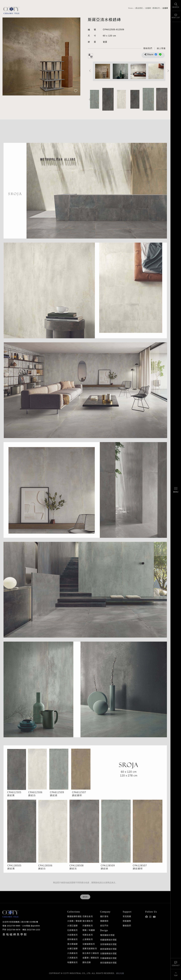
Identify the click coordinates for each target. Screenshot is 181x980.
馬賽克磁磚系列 (90, 949)
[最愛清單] (176, 16)
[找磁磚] (176, 5)
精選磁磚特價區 (75, 916)
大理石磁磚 (72, 926)
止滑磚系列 (88, 939)
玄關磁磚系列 (89, 944)
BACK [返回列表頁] (85, 897)
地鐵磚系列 (72, 962)
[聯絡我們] (176, 964)
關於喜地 (104, 916)
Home (131, 8)
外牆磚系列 (88, 926)
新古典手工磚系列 (91, 953)
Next (168, 71)
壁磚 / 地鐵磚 (89, 930)
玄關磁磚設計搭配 (108, 953)
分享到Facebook (156, 54)
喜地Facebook (146, 917)
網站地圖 (120, 973)
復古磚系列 (88, 921)
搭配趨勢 (127, 921)
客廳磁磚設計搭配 (108, 940)
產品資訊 (139, 8)
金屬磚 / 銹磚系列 (153, 8)
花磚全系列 (88, 916)
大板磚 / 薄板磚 (75, 921)
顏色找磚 (87, 962)
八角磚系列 (72, 958)
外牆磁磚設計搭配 (108, 958)
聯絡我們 (127, 926)
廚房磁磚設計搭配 (108, 949)
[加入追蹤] (76, 91)
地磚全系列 (88, 935)
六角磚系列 (72, 953)
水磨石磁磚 (72, 949)
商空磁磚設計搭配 (108, 963)
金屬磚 (165, 8)
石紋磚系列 (72, 930)
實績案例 (104, 921)
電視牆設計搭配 (107, 935)
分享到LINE (160, 54)
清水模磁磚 (72, 944)
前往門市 (104, 926)
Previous (90, 71)
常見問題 (127, 916)
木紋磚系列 (72, 935)
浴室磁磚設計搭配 (108, 944)
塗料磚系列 (72, 939)
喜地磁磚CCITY (11, 10)
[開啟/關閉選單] (176, 490)
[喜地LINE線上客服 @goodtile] (161, 48)
